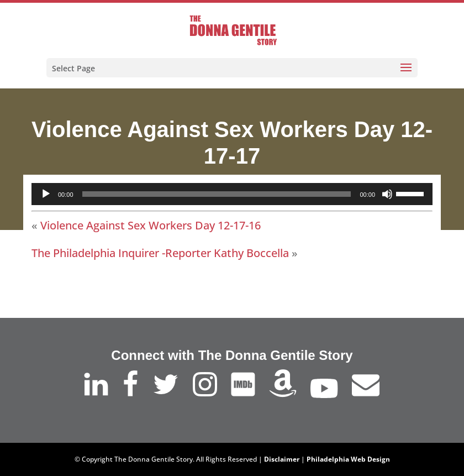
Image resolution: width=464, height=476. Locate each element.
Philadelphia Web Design (348, 459)
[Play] (46, 194)
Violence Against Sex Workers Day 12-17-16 (151, 225)
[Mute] (387, 194)
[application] (232, 194)
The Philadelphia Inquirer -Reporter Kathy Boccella (160, 253)
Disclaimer (282, 459)
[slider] (217, 194)
